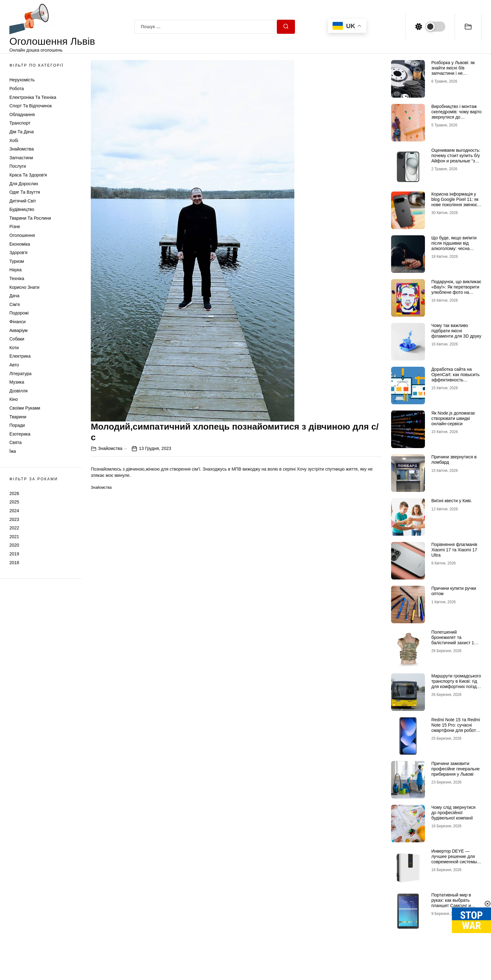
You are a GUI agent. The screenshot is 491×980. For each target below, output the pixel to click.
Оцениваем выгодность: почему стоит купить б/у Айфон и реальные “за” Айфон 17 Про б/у (456, 158)
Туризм (17, 261)
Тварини (18, 417)
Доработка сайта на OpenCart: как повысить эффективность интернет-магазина (455, 377)
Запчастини (21, 158)
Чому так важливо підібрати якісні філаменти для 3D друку (456, 331)
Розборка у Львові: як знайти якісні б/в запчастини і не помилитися (453, 70)
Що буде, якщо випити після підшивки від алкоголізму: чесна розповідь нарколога (454, 246)
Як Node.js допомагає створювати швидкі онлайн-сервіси (453, 418)
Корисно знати (24, 287)
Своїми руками (25, 408)
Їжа (13, 451)
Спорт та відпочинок (31, 106)
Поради (17, 425)
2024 (14, 511)
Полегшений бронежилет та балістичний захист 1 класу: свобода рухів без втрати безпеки (456, 643)
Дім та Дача (22, 132)
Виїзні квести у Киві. (452, 501)
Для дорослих (24, 184)
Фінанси (18, 322)
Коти (14, 348)
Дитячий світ (23, 201)
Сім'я (15, 304)
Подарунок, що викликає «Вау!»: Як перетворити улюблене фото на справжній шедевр (456, 289)
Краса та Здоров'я (28, 175)
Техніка (17, 278)
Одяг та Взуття (25, 192)
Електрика (20, 356)
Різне (15, 227)
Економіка (20, 244)
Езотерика (20, 434)
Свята (16, 442)
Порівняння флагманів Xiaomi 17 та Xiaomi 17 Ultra (454, 550)
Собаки (17, 339)
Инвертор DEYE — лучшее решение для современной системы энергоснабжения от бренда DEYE (454, 862)
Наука (16, 270)
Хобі (14, 140)
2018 (14, 563)
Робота (17, 89)
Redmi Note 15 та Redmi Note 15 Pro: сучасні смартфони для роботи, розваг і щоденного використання (456, 730)
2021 (14, 537)
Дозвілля (18, 391)
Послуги (18, 166)
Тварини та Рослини (30, 218)
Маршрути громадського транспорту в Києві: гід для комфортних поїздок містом (456, 684)
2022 (14, 528)
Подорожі (19, 313)
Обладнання (22, 115)
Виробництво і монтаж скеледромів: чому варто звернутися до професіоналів (456, 114)
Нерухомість (22, 80)
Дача (14, 296)
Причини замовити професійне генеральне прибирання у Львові (455, 769)
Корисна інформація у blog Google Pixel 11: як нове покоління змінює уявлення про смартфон (456, 202)
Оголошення (22, 235)
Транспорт (20, 123)
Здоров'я (18, 253)
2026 (14, 493)
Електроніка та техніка (33, 97)
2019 (14, 554)
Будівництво (22, 209)
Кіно (14, 399)
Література (21, 374)
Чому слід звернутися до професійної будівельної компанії (453, 813)
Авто (14, 365)
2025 (14, 502)
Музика (17, 382)
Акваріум (18, 330)
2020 (14, 545)
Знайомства (22, 149)
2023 (14, 519)
